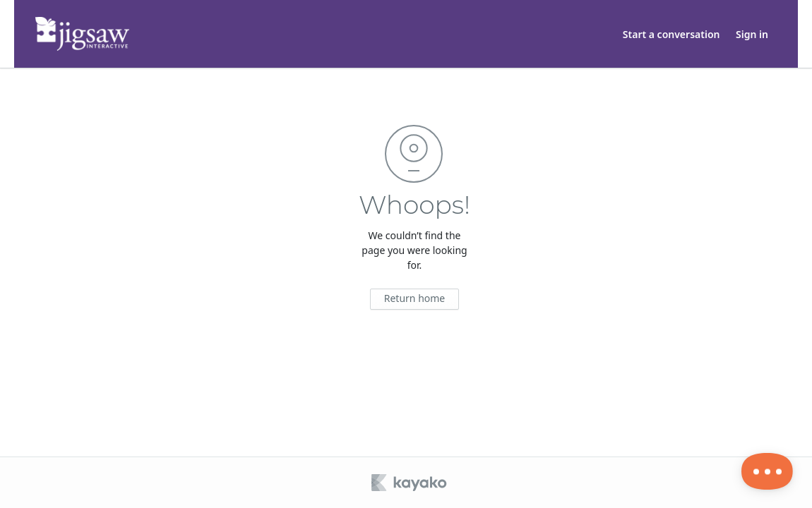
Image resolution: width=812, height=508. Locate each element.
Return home (415, 298)
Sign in (752, 34)
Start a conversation (671, 34)
